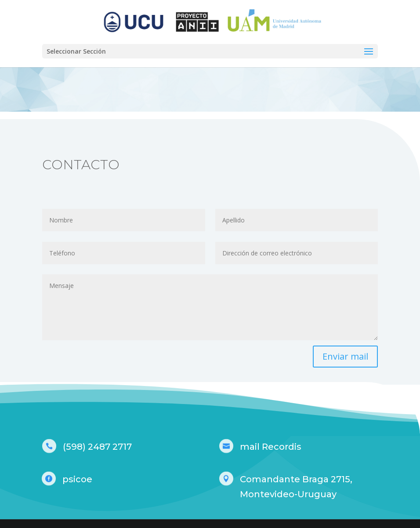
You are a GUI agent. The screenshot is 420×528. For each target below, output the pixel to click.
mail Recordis (271, 447)
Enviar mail (345, 356)
